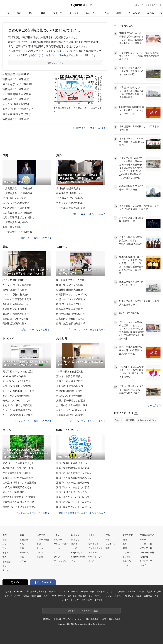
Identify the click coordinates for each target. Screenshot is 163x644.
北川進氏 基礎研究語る (68, 188)
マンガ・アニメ (61, 544)
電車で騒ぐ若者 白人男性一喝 (18, 502)
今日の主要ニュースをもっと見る (90, 128)
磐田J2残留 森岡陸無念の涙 (71, 323)
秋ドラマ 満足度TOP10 (16, 104)
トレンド (74, 13)
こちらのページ (52, 55)
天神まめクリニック (106, 592)
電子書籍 (98, 600)
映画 (22, 544)
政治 (5, 548)
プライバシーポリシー (73, 619)
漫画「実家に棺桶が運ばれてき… (74, 468)
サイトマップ (146, 561)
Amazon (119, 420)
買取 (159, 592)
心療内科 (121, 592)
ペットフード (67, 600)
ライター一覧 (146, 544)
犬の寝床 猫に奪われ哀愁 (70, 415)
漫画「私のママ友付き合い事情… (74, 487)
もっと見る (154, 405)
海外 (31, 13)
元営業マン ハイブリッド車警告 (19, 507)
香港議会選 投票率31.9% (17, 74)
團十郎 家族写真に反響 (15, 290)
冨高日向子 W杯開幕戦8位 (70, 319)
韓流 (22, 557)
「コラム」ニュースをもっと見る (34, 513)
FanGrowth (73, 592)
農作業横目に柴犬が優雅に (17, 473)
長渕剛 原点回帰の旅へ (15, 323)
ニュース (5, 13)
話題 (108, 548)
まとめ (6, 553)
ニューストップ (142, 5)
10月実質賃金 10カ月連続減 (17, 188)
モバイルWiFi (50, 596)
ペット (74, 561)
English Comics (78, 557)
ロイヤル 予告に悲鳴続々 (16, 294)
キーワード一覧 (147, 553)
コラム (106, 13)
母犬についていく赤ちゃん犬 (72, 410)
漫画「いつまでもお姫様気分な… (74, 483)
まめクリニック (87, 592)
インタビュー (112, 544)
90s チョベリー (95, 557)
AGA (77, 600)
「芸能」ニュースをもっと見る (35, 329)
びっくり (75, 540)
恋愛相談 (82, 596)
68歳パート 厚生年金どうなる (18, 463)
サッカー (41, 548)
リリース (144, 540)
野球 (39, 544)
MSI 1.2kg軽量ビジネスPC (17, 386)
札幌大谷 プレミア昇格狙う (71, 299)
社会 (5, 540)
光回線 (26, 596)
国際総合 (7, 562)
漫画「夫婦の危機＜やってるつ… (74, 492)
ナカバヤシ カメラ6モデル (16, 381)
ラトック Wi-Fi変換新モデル (17, 410)
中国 (5, 566)
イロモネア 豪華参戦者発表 (17, 299)
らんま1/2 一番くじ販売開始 (17, 405)
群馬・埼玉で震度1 (13, 227)
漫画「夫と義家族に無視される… (74, 478)
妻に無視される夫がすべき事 (18, 468)
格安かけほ (36, 596)
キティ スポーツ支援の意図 (18, 109)
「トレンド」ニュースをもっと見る (33, 421)
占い (91, 596)
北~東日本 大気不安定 (14, 198)
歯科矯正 (148, 596)
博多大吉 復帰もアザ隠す (17, 114)
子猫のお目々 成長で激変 (70, 381)
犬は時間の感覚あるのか (69, 391)
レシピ (109, 596)
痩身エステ (87, 600)
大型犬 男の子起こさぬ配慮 (71, 401)
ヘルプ (143, 565)
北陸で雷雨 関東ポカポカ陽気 (18, 217)
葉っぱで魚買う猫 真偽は (70, 376)
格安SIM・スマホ (12, 596)
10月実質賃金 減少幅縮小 (16, 222)
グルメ (57, 557)
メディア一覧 (146, 548)
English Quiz (77, 553)
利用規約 (57, 619)
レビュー (58, 540)
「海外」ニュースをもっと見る (89, 214)
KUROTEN (19, 592)
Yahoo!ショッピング (147, 420)
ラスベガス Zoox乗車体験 (16, 396)
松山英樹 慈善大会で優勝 (17, 94)
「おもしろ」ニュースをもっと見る (86, 421)
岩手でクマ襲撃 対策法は (16, 492)
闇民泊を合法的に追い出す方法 (19, 497)
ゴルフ (40, 553)
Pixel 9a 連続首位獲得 (14, 376)
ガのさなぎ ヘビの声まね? (16, 208)
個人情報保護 (92, 619)
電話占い (151, 592)
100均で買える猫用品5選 (69, 372)
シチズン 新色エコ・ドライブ (18, 391)
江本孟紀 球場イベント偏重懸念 (19, 483)
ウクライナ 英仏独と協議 (70, 203)
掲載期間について (55, 63)
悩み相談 (72, 596)
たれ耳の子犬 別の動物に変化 (72, 405)
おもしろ (90, 13)
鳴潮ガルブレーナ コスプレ (17, 401)
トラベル (92, 553)
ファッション (60, 561)
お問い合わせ (115, 619)
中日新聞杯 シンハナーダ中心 (72, 294)
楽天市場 (130, 420)
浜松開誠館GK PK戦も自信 (70, 314)
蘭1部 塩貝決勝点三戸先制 (70, 280)
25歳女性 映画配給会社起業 (17, 487)
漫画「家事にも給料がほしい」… (74, 463)
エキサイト (157, 5)
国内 (19, 13)
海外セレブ (25, 553)
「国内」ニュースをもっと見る (35, 238)
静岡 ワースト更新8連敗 (69, 304)
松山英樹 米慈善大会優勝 (70, 290)
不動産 (138, 596)
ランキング (134, 13)
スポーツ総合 (43, 540)
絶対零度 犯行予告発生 (15, 309)
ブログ (141, 592)
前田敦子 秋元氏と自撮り (16, 314)
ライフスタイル (95, 548)
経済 (5, 544)
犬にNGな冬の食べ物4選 (69, 396)
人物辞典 (144, 557)
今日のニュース (155, 13)
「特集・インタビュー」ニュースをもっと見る (81, 513)
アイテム (132, 592)
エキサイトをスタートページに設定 (81, 611)
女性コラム (93, 544)
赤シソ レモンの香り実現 (16, 203)
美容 (156, 596)
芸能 (43, 13)
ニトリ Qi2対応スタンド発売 (18, 415)
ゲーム (57, 548)
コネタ (74, 544)
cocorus (62, 596)
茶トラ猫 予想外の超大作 (70, 386)
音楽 (22, 548)
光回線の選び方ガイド (37, 592)
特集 (119, 13)
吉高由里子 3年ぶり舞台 (15, 319)
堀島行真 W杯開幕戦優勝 (69, 309)
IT (55, 553)
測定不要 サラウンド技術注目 (18, 372)
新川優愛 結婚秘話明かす (16, 304)
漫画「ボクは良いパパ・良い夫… (74, 497)
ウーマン (99, 596)
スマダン (92, 540)
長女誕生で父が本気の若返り (18, 478)
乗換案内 (129, 596)
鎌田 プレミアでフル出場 (70, 285)
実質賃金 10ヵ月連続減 (16, 79)
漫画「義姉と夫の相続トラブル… (74, 473)
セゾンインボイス (57, 592)
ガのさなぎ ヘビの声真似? (17, 84)
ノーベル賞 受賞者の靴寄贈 (71, 208)
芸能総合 (24, 540)
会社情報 (46, 619)
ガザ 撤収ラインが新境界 (70, 198)
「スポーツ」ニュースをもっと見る (86, 329)
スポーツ (57, 13)
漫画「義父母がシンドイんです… (74, 502)
